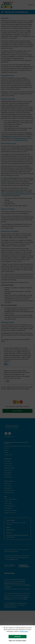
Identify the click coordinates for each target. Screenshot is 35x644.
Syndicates (8, 475)
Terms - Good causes (11, 499)
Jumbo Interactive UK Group (14, 606)
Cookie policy (8, 455)
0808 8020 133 (8, 136)
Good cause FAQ (9, 490)
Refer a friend (8, 477)
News (6, 450)
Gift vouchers (8, 464)
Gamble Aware (14, 559)
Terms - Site (8, 501)
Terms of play (8, 504)
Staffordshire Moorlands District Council (15, 582)
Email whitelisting (9, 506)
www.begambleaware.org (20, 138)
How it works (8, 470)
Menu (31, 5)
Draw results (8, 473)
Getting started (9, 493)
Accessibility (8, 508)
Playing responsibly (10, 513)
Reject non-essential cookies (17, 641)
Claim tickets (8, 466)
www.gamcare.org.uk (21, 140)
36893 (25, 599)
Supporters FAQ (9, 468)
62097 (27, 589)
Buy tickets (7, 461)
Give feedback (17, 411)
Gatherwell (12, 603)
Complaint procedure (11, 510)
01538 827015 (19, 192)
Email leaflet (8, 488)
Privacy (6, 452)
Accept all (18, 637)
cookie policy (24, 631)
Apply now (7, 484)
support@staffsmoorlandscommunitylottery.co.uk (18, 194)
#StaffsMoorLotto (9, 437)
